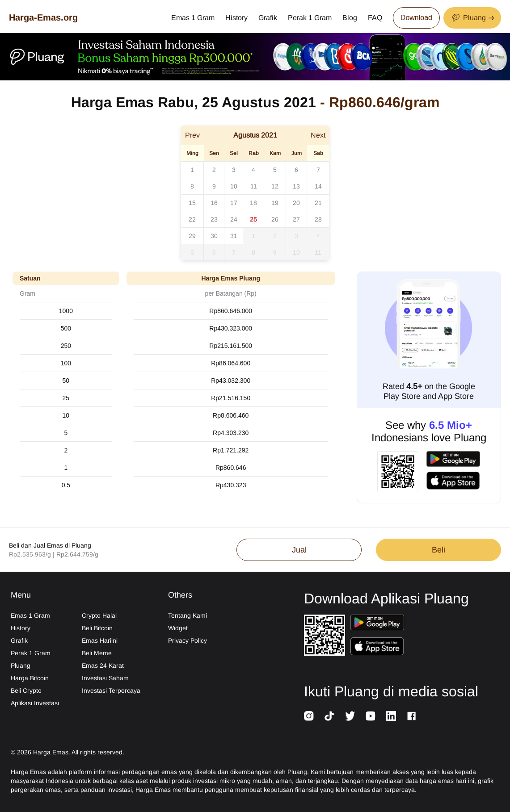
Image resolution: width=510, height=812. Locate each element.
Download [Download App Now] (416, 18)
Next (318, 135)
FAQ (375, 18)
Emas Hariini (100, 640)
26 (275, 219)
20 (296, 203)
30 (214, 236)
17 (234, 203)
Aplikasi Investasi (35, 703)
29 (192, 236)
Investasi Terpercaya (111, 691)
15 (192, 203)
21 (318, 203)
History (236, 18)
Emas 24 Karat (103, 666)
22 (192, 219)
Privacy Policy (188, 640)
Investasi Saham (105, 678)
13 (296, 186)
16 (214, 203)
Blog (350, 18)
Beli (438, 550)
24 (234, 219)
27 (296, 219)
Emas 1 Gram (193, 18)
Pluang (21, 666)
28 (318, 219)
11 (254, 186)
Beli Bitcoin (97, 628)
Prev (192, 135)
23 (214, 219)
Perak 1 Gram (310, 18)
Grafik (268, 18)
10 (234, 186)
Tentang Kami (188, 615)
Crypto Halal (99, 615)
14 (318, 186)
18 (253, 203)
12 (275, 186)
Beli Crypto (26, 691)
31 (234, 236)
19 (275, 203)
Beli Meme (97, 653)
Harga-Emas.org (43, 17)
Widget (178, 628)
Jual (299, 550)
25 (253, 219)
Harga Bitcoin (30, 678)
